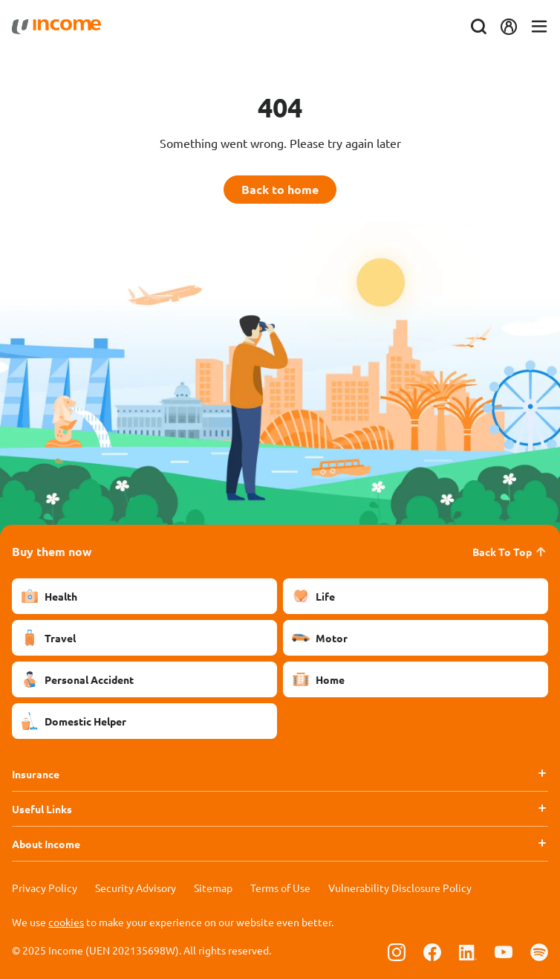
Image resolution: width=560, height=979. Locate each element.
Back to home (280, 189)
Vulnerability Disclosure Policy (400, 888)
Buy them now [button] (52, 551)
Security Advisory (136, 888)
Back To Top (510, 552)
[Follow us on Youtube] (504, 951)
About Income (46, 844)
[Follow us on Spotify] (539, 951)
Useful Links (42, 809)
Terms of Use (280, 888)
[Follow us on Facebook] (432, 951)
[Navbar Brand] (56, 27)
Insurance (36, 774)
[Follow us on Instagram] (397, 951)
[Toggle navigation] (539, 27)
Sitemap (213, 888)
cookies (66, 922)
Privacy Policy (45, 888)
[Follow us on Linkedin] (468, 951)
